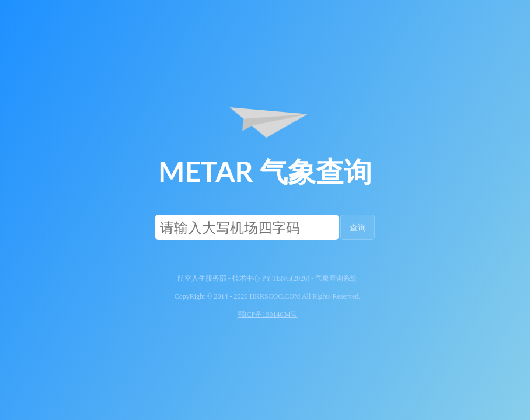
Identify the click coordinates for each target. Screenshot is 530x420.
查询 (358, 227)
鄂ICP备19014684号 (268, 314)
